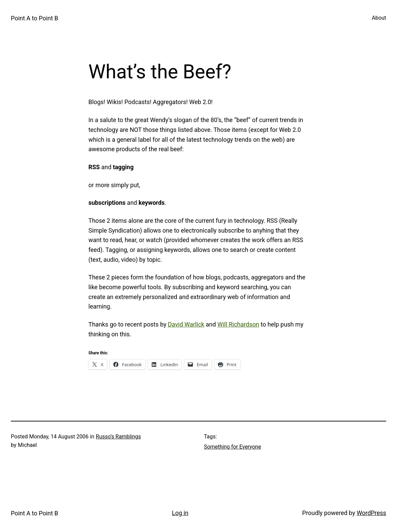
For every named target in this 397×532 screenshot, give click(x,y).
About (379, 18)
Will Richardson (238, 324)
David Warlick (186, 324)
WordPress (371, 513)
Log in (180, 513)
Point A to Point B (35, 18)
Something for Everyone (233, 447)
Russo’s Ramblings (118, 437)
